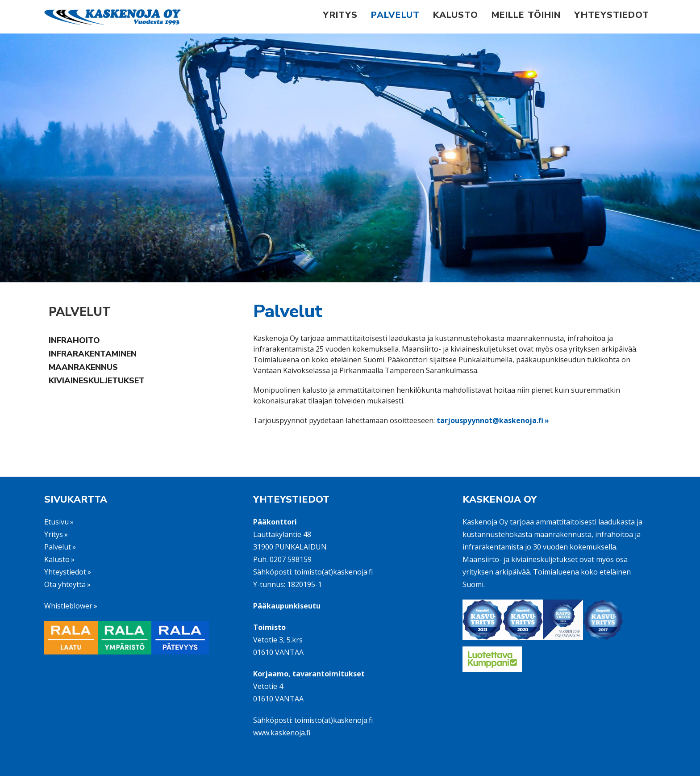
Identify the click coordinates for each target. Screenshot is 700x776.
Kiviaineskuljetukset (97, 381)
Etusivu (56, 522)
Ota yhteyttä (65, 584)
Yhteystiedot (612, 15)
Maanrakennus (83, 367)
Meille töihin (526, 15)
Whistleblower (68, 606)
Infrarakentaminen (93, 354)
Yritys (340, 15)
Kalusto (456, 15)
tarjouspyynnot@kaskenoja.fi (490, 420)
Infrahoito (74, 340)
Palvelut (395, 15)
